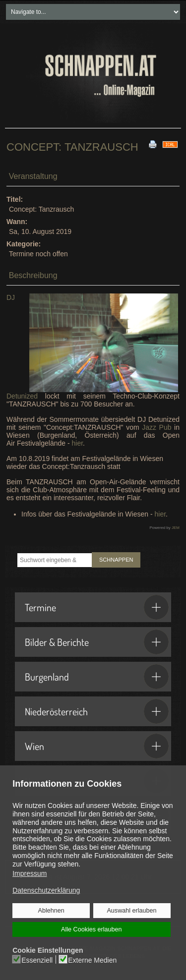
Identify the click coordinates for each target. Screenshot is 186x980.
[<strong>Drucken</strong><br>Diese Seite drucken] (153, 144)
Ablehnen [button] (51, 911)
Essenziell (37, 960)
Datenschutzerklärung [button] (46, 890)
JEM (176, 528)
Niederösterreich (97, 711)
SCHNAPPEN (116, 560)
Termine (97, 607)
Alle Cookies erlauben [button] (91, 929)
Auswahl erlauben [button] (131, 911)
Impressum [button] (30, 873)
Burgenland (97, 677)
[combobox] (55, 560)
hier (78, 443)
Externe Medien (92, 960)
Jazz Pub (156, 427)
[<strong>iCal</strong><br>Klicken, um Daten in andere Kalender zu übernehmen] (170, 144)
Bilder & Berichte (97, 642)
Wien (97, 746)
